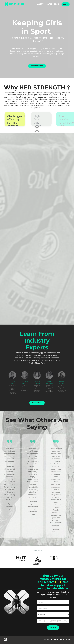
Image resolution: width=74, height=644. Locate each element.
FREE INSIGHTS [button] (37, 66)
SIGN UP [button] (53, 628)
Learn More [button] (37, 403)
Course (49, 4)
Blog (56, 4)
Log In (66, 4)
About (40, 4)
